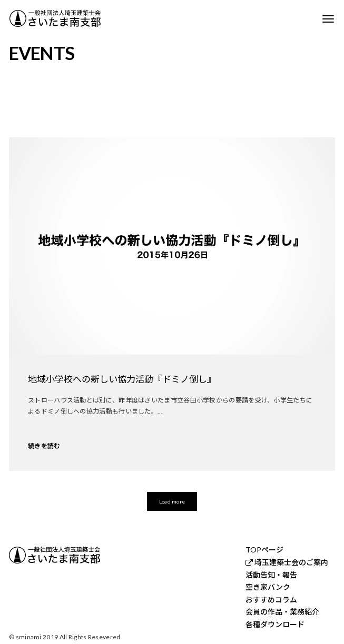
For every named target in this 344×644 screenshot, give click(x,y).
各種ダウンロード (275, 625)
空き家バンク (268, 587)
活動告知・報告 (271, 575)
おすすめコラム (271, 600)
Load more (172, 501)
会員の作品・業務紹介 (282, 612)
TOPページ (264, 550)
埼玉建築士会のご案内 (291, 562)
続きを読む (44, 446)
